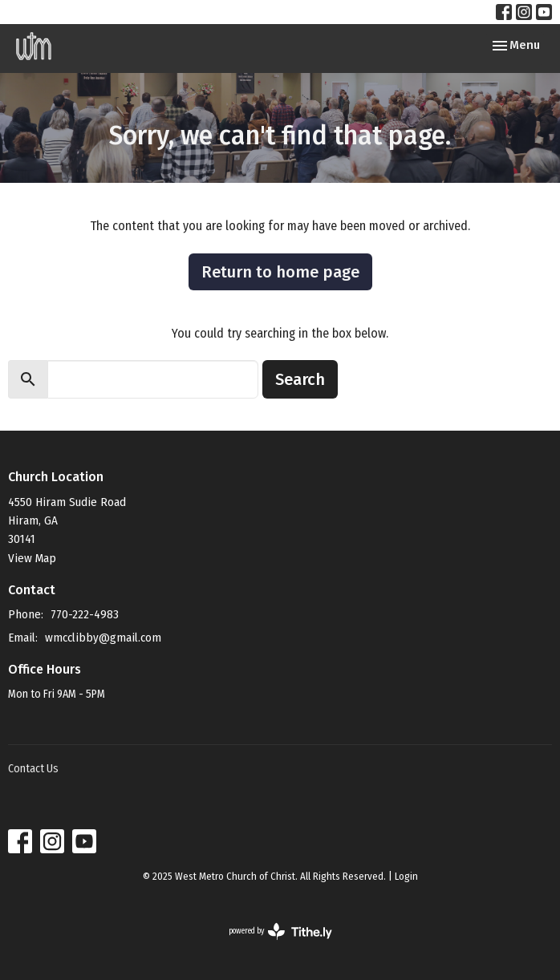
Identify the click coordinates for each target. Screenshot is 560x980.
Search (300, 379)
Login (406, 876)
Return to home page (280, 272)
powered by (280, 931)
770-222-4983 (85, 614)
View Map (32, 558)
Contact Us (33, 769)
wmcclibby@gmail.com (103, 638)
